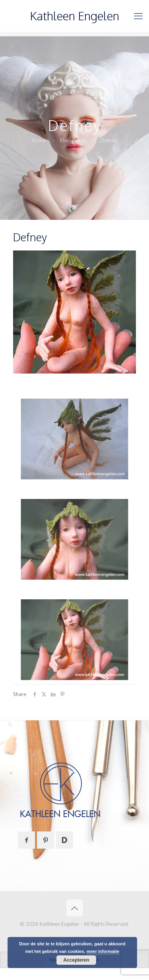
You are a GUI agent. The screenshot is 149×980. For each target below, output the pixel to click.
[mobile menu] (138, 16)
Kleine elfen (73, 140)
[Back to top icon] (75, 908)
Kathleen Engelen (74, 16)
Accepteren (76, 960)
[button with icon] (26, 840)
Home (39, 140)
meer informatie (103, 951)
